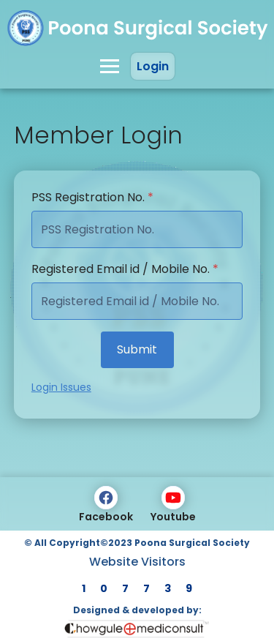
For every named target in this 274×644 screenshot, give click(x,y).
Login (153, 66)
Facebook (106, 505)
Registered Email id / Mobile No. (125, 269)
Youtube (173, 505)
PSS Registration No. (92, 197)
